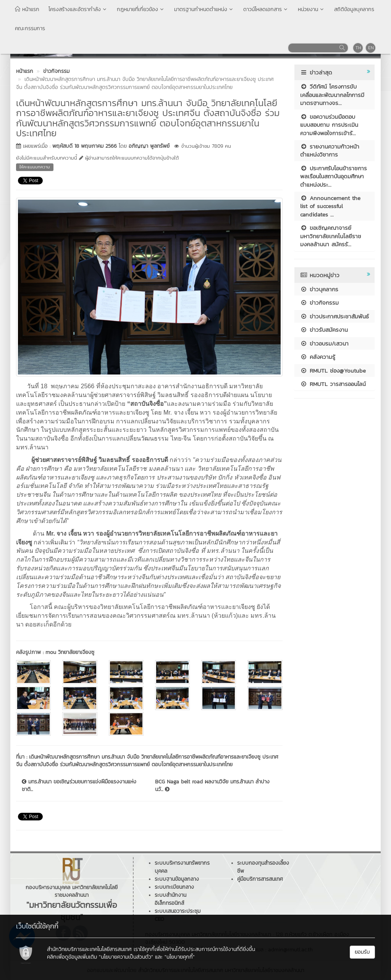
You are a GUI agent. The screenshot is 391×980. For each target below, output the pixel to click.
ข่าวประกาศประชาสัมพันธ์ (334, 316)
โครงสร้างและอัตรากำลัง (78, 9)
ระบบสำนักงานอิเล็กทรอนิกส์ (170, 899)
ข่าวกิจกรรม (319, 303)
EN (371, 48)
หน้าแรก (27, 9)
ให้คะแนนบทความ (35, 167)
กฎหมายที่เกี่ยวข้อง (141, 9)
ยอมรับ (362, 952)
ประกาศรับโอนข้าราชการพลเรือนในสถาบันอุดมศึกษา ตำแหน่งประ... (334, 176)
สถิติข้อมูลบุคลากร (354, 9)
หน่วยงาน (311, 9)
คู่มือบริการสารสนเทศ (260, 879)
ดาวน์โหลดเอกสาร (266, 9)
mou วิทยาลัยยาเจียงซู (70, 652)
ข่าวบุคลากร (319, 289)
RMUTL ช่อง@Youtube (333, 371)
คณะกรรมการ (30, 28)
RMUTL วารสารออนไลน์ (333, 384)
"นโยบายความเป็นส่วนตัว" (126, 957)
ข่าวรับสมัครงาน (324, 330)
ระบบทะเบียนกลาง (174, 887)
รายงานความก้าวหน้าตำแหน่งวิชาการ (330, 150)
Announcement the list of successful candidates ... (330, 206)
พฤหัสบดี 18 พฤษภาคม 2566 (85, 146)
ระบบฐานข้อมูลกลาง (177, 879)
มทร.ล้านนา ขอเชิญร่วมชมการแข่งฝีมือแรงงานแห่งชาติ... (79, 786)
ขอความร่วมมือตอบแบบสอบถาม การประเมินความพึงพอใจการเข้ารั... (329, 125)
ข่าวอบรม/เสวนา (324, 343)
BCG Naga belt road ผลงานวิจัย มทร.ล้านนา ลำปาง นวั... (212, 786)
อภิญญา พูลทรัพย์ (149, 146)
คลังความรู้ (318, 357)
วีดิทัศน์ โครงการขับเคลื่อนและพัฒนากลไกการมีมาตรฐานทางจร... (332, 95)
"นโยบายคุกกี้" (180, 957)
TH (358, 48)
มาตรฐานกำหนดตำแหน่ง (204, 9)
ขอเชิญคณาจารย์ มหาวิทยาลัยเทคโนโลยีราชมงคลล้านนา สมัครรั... (331, 236)
